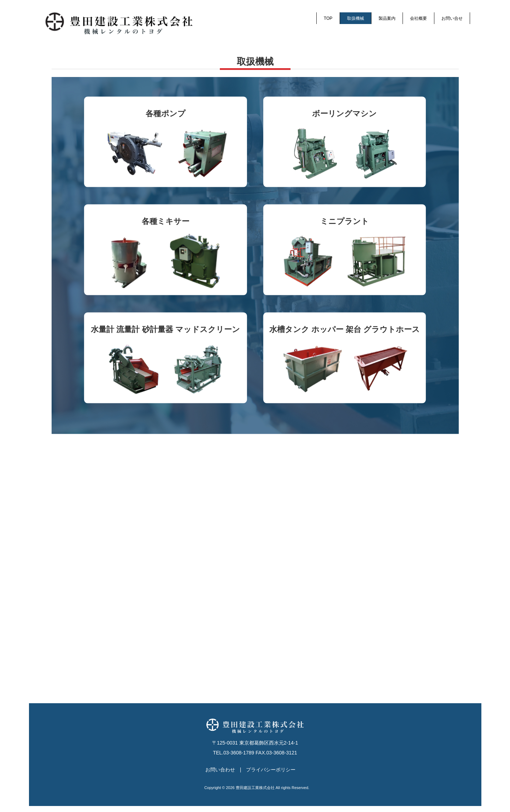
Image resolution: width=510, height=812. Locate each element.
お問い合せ (452, 18)
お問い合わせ (220, 776)
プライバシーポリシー (271, 776)
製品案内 (387, 18)
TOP (328, 18)
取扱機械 (356, 18)
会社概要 (418, 18)
